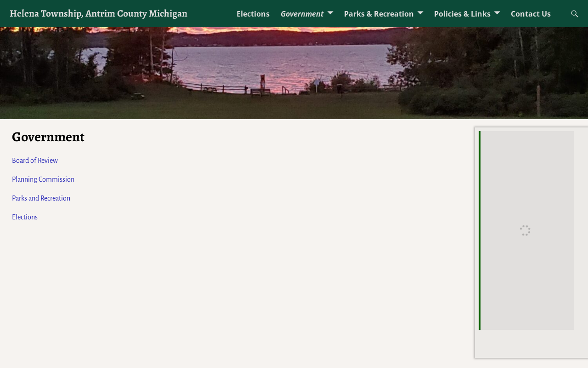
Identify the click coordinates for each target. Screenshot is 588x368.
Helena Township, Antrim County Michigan (99, 13)
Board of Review (35, 161)
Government (302, 14)
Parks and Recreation (41, 198)
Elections (253, 14)
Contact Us (531, 14)
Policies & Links (462, 14)
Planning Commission (43, 179)
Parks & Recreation (379, 14)
